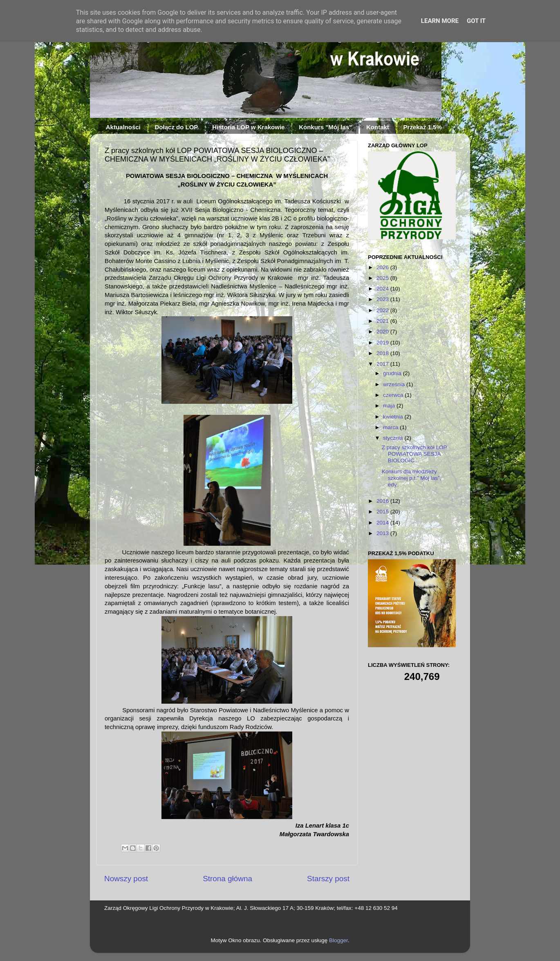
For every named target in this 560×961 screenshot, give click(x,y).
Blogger (338, 940)
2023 (383, 299)
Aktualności (123, 127)
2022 (383, 310)
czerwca (394, 395)
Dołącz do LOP (177, 127)
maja (390, 406)
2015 (383, 512)
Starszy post (328, 879)
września (395, 384)
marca (391, 427)
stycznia (394, 438)
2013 (383, 533)
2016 (383, 501)
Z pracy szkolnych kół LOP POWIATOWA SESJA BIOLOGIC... (414, 454)
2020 (383, 332)
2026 (383, 267)
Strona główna (227, 879)
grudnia (393, 373)
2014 (383, 523)
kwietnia (394, 417)
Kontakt (378, 127)
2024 (383, 289)
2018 (383, 353)
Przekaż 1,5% (423, 127)
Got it (476, 21)
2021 (383, 321)
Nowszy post (126, 879)
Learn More (440, 21)
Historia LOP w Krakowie (248, 127)
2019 (383, 343)
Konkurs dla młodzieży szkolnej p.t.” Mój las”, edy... (412, 478)
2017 (383, 364)
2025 (383, 278)
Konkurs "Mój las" (325, 127)
